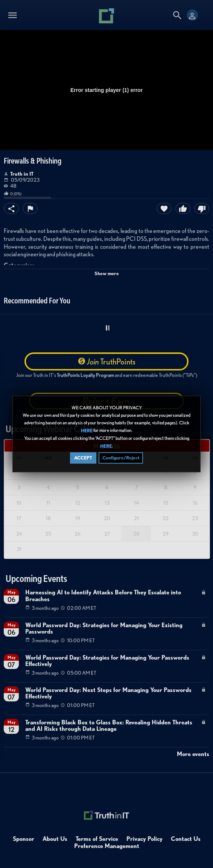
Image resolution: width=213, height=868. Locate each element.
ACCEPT (83, 458)
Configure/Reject (121, 458)
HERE (87, 431)
